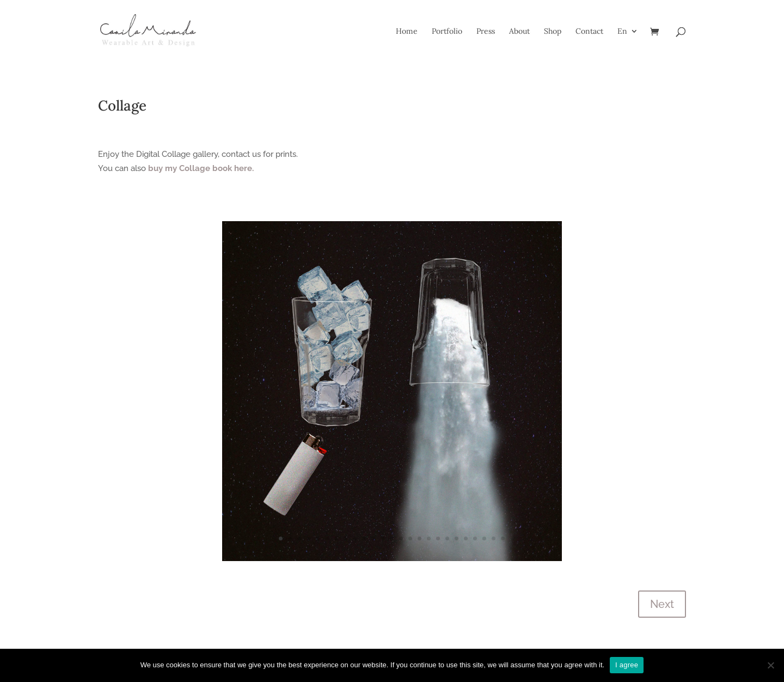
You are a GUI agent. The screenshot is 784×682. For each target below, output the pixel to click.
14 (401, 538)
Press (486, 32)
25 (503, 538)
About (519, 32)
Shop (553, 32)
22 (475, 538)
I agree (627, 665)
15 (410, 538)
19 (447, 538)
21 (466, 538)
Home (407, 32)
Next (662, 604)
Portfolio (447, 32)
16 (419, 538)
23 (484, 538)
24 (494, 538)
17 (429, 538)
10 (364, 538)
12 (382, 538)
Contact (589, 32)
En (622, 32)
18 (438, 538)
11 (373, 538)
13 (392, 538)
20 (457, 538)
